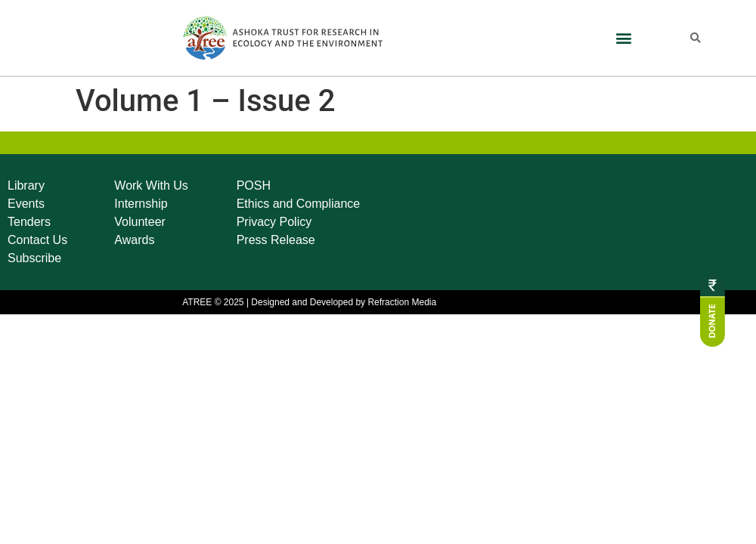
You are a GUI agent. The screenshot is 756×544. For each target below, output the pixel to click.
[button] (624, 38)
